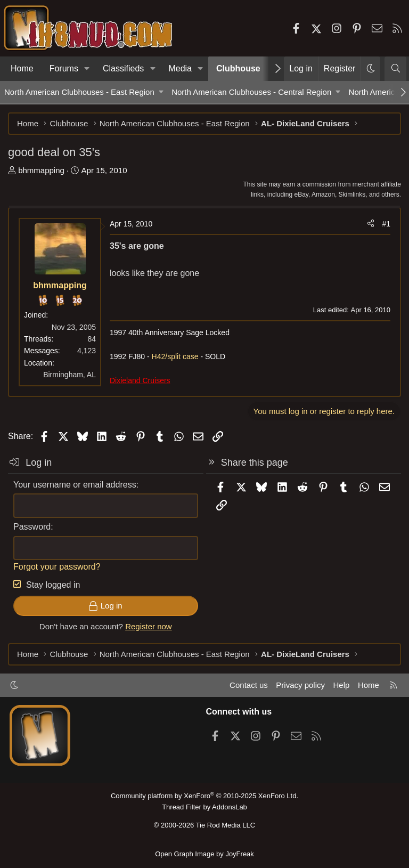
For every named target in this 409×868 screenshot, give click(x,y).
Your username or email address (75, 485)
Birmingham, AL (69, 375)
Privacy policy (300, 685)
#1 (386, 224)
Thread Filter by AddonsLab (204, 807)
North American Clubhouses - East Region (79, 92)
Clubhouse (238, 68)
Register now (149, 626)
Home (22, 68)
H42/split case (175, 356)
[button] (87, 69)
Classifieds (123, 68)
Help (342, 685)
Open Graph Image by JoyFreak (204, 854)
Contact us (249, 685)
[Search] (395, 69)
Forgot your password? (57, 567)
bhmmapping (41, 170)
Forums (64, 68)
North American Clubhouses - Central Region (251, 92)
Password (32, 527)
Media (180, 68)
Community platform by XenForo (204, 796)
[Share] (371, 224)
